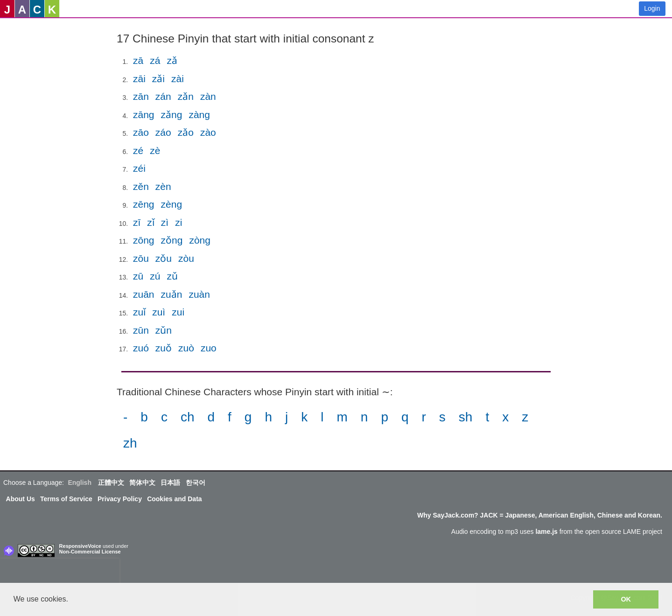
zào (208, 132)
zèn (163, 186)
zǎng (172, 115)
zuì (159, 312)
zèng (172, 204)
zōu (141, 258)
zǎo (186, 132)
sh (466, 417)
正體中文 (111, 483)
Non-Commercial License (90, 552)
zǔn (164, 330)
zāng (144, 115)
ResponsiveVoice (80, 546)
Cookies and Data (174, 499)
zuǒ (164, 348)
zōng (144, 240)
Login (652, 8)
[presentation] (60, 573)
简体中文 (142, 483)
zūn (141, 330)
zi (178, 222)
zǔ (172, 276)
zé (138, 150)
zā (138, 60)
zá (155, 60)
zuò (186, 348)
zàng (199, 115)
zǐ (151, 222)
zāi (139, 79)
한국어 (196, 483)
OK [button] (626, 599)
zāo (141, 132)
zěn (141, 186)
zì (165, 222)
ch (188, 417)
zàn (208, 96)
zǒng (172, 240)
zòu (186, 258)
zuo (209, 348)
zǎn (186, 96)
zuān (144, 294)
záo (163, 132)
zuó (141, 348)
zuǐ (139, 312)
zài (178, 79)
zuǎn (172, 294)
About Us (21, 499)
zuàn (199, 294)
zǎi (158, 79)
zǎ (172, 60)
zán (163, 96)
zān (141, 96)
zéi (139, 168)
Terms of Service (66, 499)
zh (130, 443)
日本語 (170, 483)
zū (138, 276)
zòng (200, 240)
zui (178, 312)
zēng (144, 204)
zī (137, 222)
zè (155, 150)
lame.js (546, 532)
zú (155, 276)
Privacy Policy (120, 499)
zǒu (164, 258)
